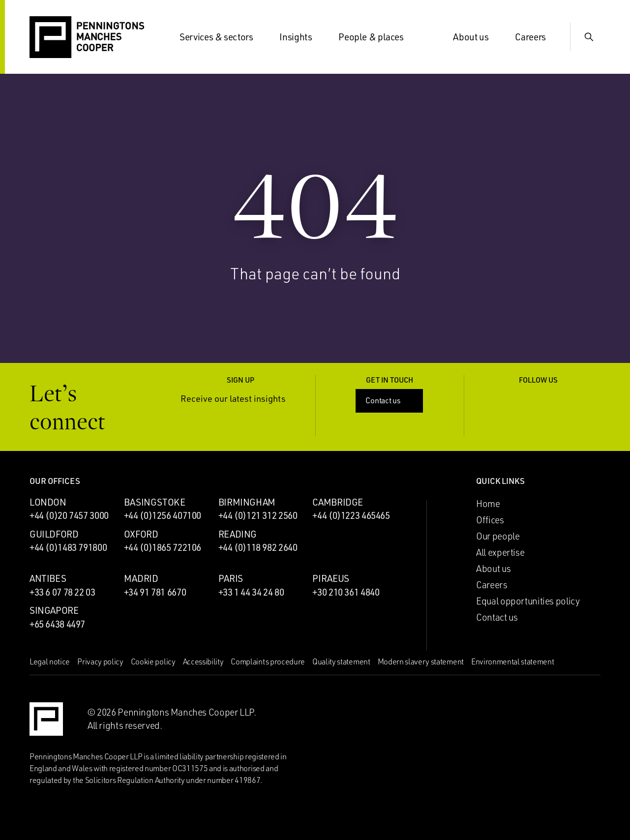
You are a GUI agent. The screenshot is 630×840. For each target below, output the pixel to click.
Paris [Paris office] (231, 578)
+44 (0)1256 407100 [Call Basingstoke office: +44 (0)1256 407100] (163, 515)
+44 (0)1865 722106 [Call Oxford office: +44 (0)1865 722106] (163, 547)
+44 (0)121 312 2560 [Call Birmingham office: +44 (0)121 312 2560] (258, 515)
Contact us (390, 400)
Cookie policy (153, 661)
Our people (498, 536)
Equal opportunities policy (528, 601)
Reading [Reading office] (238, 534)
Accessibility (203, 661)
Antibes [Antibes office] (48, 578)
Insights (301, 37)
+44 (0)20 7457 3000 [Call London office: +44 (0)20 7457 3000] (69, 515)
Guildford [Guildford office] (54, 534)
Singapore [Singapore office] (54, 610)
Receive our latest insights (240, 399)
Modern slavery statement (421, 661)
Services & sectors (222, 37)
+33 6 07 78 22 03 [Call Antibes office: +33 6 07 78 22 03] (62, 592)
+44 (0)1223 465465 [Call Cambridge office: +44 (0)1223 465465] (351, 515)
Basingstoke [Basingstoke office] (155, 502)
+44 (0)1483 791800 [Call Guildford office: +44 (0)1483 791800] (68, 547)
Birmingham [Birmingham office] (247, 502)
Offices (490, 520)
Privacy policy (100, 661)
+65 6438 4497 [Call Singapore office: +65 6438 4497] (57, 624)
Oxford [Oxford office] (141, 534)
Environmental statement (513, 661)
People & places (377, 37)
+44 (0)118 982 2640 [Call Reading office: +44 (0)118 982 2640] (258, 547)
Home (488, 504)
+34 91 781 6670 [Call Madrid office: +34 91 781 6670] (155, 592)
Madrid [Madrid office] (141, 578)
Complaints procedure (268, 661)
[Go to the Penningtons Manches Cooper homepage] (87, 38)
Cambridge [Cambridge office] (338, 502)
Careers (536, 37)
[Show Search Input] (589, 37)
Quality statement (341, 661)
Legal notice (50, 661)
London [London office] (48, 502)
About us (477, 37)
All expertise (500, 552)
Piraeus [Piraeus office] (330, 578)
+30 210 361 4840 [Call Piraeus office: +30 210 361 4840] (346, 592)
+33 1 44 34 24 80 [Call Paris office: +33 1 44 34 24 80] (251, 592)
